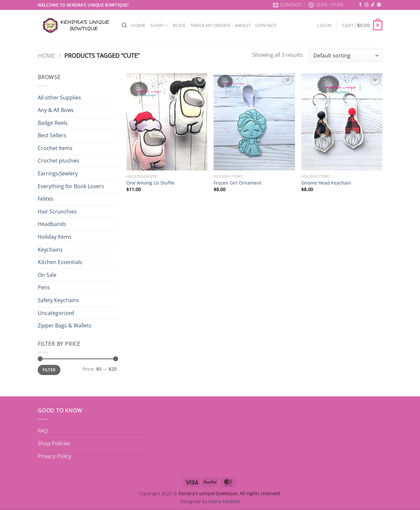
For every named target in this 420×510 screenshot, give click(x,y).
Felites (46, 199)
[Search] (124, 25)
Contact (266, 25)
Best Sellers (52, 135)
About (243, 25)
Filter (49, 370)
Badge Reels (53, 123)
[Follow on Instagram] (367, 5)
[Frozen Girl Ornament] (254, 122)
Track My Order (210, 25)
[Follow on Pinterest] (379, 5)
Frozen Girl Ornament (238, 183)
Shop (159, 25)
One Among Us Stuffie (150, 183)
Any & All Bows (56, 110)
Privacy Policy (54, 456)
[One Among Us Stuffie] (167, 122)
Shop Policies (54, 443)
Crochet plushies (59, 161)
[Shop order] (346, 55)
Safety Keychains (58, 300)
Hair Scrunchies (57, 211)
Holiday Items (55, 237)
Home (138, 25)
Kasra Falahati (224, 501)
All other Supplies (59, 98)
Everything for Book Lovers (71, 186)
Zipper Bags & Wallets (65, 325)
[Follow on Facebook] (360, 5)
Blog (179, 25)
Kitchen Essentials (60, 262)
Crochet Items (55, 148)
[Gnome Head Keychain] (342, 122)
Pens (44, 287)
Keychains (50, 250)
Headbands (52, 224)
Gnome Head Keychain (326, 183)
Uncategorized (56, 313)
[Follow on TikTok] (373, 5)
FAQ (43, 431)
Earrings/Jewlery (58, 173)
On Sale (47, 275)
